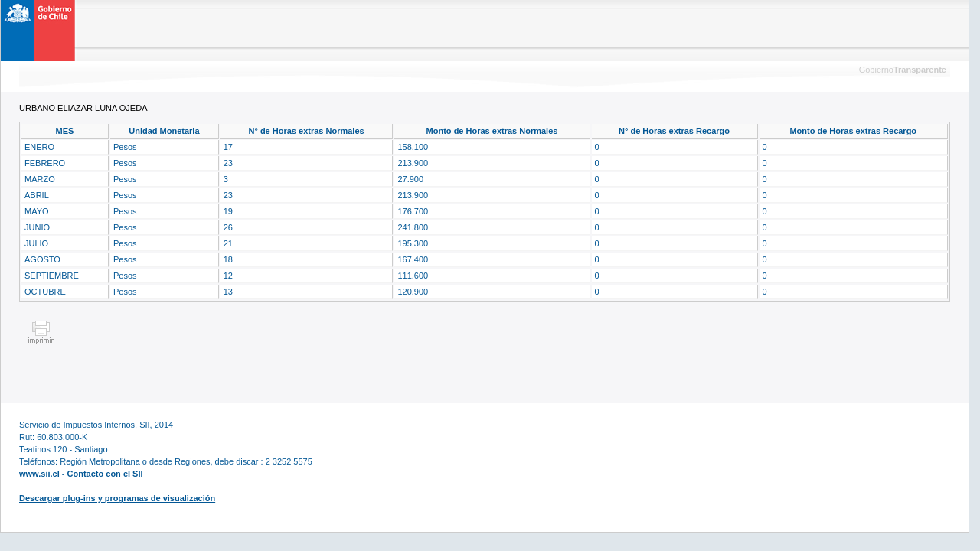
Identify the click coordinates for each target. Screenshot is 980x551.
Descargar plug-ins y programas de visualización (117, 498)
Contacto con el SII (105, 474)
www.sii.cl (39, 474)
